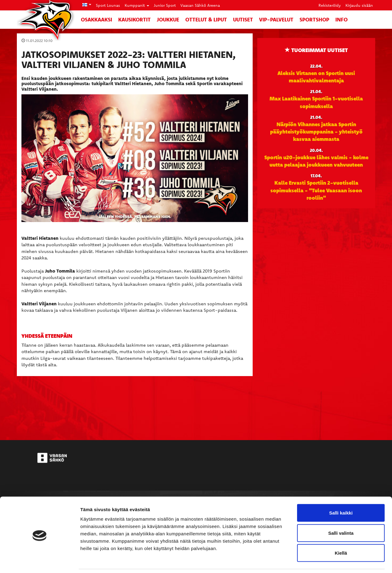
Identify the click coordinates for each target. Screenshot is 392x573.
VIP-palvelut (276, 19)
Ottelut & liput (206, 19)
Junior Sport (165, 5)
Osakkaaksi (96, 19)
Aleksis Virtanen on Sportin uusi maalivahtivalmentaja (316, 77)
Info (341, 19)
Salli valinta (341, 513)
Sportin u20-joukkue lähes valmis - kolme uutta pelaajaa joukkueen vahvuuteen (316, 161)
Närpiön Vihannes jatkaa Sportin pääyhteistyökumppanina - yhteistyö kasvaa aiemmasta (316, 132)
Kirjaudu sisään (359, 5)
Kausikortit (134, 19)
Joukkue (168, 19)
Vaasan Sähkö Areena (200, 5)
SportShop (314, 19)
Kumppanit (137, 5)
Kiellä (341, 533)
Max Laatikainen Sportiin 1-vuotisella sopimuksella (316, 102)
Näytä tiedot (328, 561)
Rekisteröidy (330, 5)
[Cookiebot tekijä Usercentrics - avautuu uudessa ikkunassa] (40, 561)
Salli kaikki (341, 493)
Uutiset (243, 19)
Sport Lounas (108, 5)
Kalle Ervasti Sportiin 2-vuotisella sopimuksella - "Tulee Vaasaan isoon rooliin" (316, 190)
